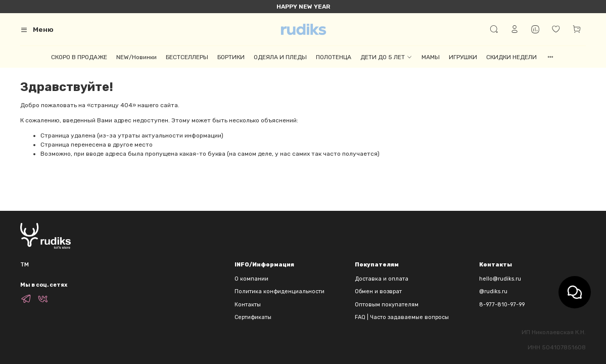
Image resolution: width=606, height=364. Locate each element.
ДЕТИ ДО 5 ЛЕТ (386, 57)
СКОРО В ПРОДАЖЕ (79, 57)
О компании (251, 279)
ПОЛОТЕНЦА (334, 57)
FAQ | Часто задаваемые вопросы (402, 317)
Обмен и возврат (378, 291)
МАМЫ (431, 57)
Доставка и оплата (382, 279)
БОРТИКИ (231, 57)
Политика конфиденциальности (279, 291)
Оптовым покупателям (387, 305)
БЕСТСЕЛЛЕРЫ (187, 57)
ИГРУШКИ (463, 57)
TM (25, 265)
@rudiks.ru (493, 291)
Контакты (248, 305)
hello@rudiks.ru (500, 279)
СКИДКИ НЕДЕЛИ (511, 57)
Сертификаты (253, 317)
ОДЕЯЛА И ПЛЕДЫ (280, 57)
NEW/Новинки (136, 57)
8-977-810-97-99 (502, 305)
